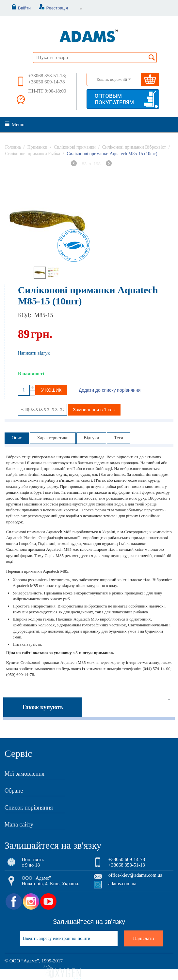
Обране (14, 791)
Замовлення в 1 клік (94, 410)
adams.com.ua (122, 884)
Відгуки (91, 438)
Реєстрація (50, 8)
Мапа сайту (19, 825)
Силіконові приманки (75, 147)
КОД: (24, 315)
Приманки (37, 147)
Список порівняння (29, 808)
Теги (118, 438)
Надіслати (143, 938)
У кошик (51, 390)
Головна (13, 147)
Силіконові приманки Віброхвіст (134, 147)
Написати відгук (34, 353)
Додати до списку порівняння (110, 390)
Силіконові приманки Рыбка (33, 154)
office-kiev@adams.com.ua (135, 875)
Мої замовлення (24, 774)
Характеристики (53, 438)
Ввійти (18, 8)
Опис (17, 438)
